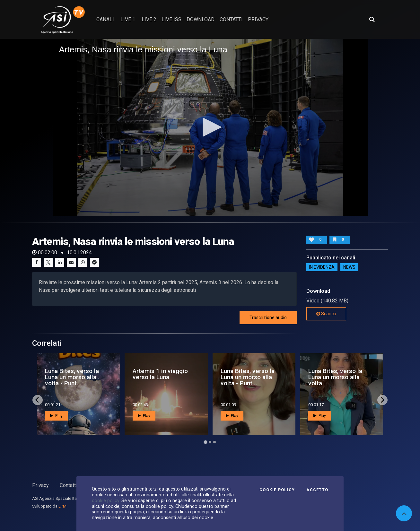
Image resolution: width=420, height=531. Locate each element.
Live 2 (149, 19)
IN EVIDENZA (322, 267)
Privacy (40, 485)
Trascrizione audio (268, 318)
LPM (62, 506)
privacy (258, 19)
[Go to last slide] (38, 400)
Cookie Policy (277, 490)
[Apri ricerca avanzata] (372, 19)
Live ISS (171, 19)
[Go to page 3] (214, 442)
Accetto (317, 490)
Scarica (326, 314)
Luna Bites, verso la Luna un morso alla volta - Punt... (72, 377)
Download (201, 19)
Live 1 (128, 19)
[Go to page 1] (205, 442)
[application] (210, 127)
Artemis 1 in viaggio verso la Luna (160, 374)
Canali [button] (105, 19)
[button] (210, 127)
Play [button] (56, 416)
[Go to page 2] (210, 442)
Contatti (68, 485)
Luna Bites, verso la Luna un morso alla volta (335, 377)
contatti (231, 19)
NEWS (349, 267)
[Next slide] (382, 400)
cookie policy (105, 501)
